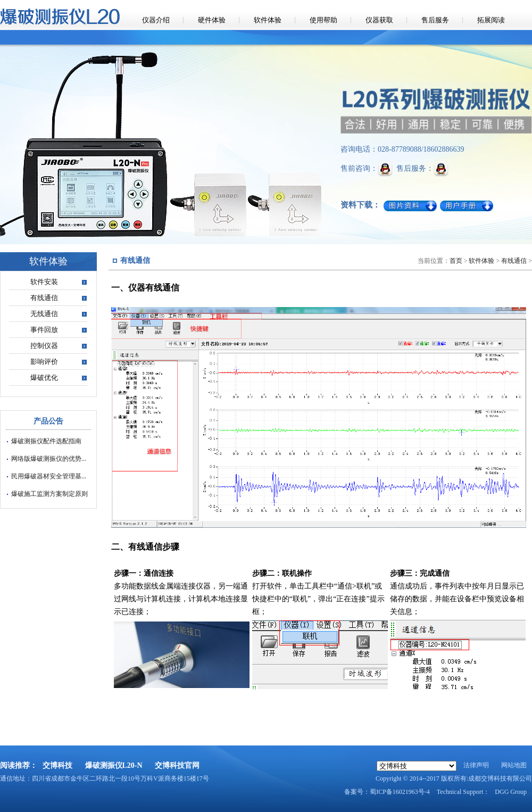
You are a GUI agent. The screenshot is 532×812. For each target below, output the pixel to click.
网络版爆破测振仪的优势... (49, 459)
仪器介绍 (156, 20)
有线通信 (44, 298)
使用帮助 (323, 20)
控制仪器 (44, 346)
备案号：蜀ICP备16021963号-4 (387, 792)
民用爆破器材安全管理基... (49, 476)
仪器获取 (379, 20)
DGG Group (511, 792)
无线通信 (44, 314)
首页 (456, 261)
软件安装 (44, 282)
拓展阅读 (491, 20)
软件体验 (268, 20)
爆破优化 (44, 378)
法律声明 (476, 765)
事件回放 (44, 330)
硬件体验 (212, 20)
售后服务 (435, 20)
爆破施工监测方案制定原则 (49, 494)
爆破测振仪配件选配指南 (46, 441)
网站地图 (514, 765)
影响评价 (44, 362)
